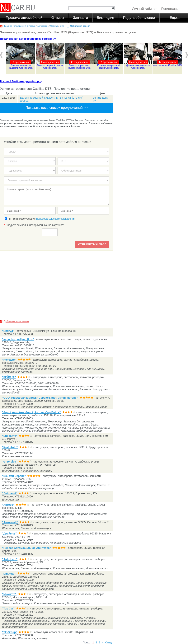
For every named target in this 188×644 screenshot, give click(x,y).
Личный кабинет (144, 9)
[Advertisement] (57, 284)
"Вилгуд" (8, 331)
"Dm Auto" (9, 574)
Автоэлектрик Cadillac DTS (167, 65)
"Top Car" (8, 609)
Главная (8, 26)
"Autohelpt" (10, 493)
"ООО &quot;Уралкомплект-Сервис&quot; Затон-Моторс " (40, 398)
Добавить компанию (16, 321)
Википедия (106, 18)
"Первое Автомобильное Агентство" (27, 548)
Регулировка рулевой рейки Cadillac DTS (109, 67)
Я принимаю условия (40, 219)
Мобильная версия (80, 26)
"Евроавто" (10, 436)
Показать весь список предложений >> (57, 108)
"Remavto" (9, 360)
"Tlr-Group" (10, 632)
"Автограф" (10, 522)
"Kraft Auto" (10, 447)
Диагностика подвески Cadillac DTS (138, 67)
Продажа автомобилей (24, 18)
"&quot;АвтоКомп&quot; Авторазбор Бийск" (31, 412)
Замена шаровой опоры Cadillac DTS (50, 67)
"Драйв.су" (9, 534)
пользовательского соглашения (56, 219)
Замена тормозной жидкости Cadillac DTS (21, 67)
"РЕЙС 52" (9, 377)
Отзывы (58, 18)
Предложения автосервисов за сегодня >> (28, 39)
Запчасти (80, 18)
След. (109, 642)
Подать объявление (139, 18)
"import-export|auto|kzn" (18, 339)
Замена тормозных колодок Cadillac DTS (79, 67)
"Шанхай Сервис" (14, 476)
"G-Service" (10, 462)
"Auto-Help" (10, 559)
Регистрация (171, 9)
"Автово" (8, 505)
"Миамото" (9, 594)
